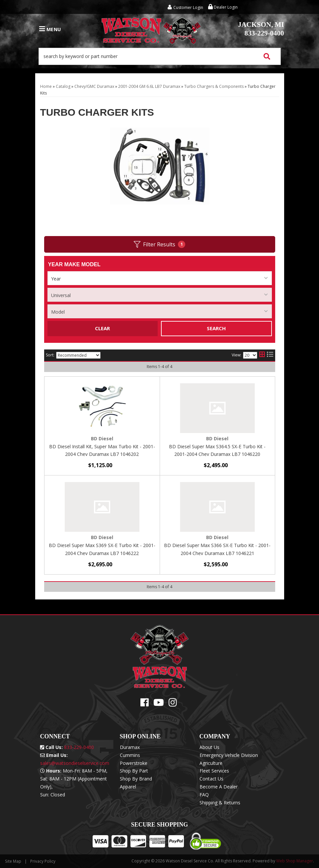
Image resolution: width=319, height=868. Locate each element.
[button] (160, 56)
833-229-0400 (261, 29)
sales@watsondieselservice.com (75, 763)
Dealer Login (223, 7)
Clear (102, 328)
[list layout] (270, 355)
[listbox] (160, 278)
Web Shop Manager (295, 861)
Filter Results (159, 245)
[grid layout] (262, 355)
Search (216, 328)
